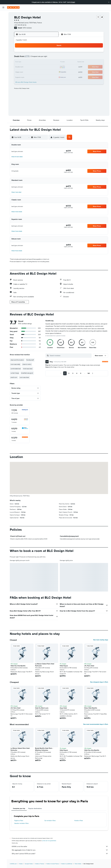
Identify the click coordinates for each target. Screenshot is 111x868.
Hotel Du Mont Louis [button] (42, 708)
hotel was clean (28, 369)
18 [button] (33, 67)
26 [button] (38, 72)
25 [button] (33, 72)
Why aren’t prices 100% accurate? (60, 854)
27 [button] (43, 72)
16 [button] (24, 67)
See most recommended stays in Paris (96, 724)
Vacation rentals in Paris (21, 823)
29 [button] (52, 72)
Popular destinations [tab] (35, 808)
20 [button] (43, 67)
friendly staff (30, 360)
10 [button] (29, 62)
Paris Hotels (78, 864)
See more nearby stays (101, 640)
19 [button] (38, 67)
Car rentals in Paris (50, 821)
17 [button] (28, 67)
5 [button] (38, 57)
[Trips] (3, 41)
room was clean (24, 377)
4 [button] (33, 57)
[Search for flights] (3, 13)
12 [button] (38, 62)
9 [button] (24, 62)
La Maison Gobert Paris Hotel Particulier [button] (45, 665)
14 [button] (48, 62)
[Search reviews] (70, 355)
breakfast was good (27, 373)
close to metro (27, 364)
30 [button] (24, 77)
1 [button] (52, 53)
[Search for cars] (3, 22)
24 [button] (28, 72)
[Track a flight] (3, 32)
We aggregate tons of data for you (60, 850)
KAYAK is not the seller (60, 846)
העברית (73, 2)
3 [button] (29, 57)
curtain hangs (15, 373)
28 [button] (47, 72)
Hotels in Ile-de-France (53, 864)
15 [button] (52, 62)
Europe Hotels (29, 864)
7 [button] (47, 57)
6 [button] (43, 57)
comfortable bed (16, 369)
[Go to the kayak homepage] (13, 7)
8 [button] (52, 57)
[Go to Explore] (3, 27)
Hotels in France (40, 864)
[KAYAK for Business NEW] (3, 36)
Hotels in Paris (79, 821)
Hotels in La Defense (67, 864)
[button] (109, 2)
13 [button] (43, 62)
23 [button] (24, 72)
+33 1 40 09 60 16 (20, 25)
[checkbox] (20, 411)
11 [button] (33, 62)
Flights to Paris (19, 821)
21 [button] (48, 67)
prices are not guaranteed (49, 841)
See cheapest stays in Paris (99, 682)
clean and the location (17, 360)
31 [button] (29, 77)
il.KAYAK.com (13, 864)
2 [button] (24, 57)
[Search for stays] (3, 18)
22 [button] (52, 67)
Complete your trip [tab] (19, 808)
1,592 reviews (27, 28)
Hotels (21, 864)
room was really (15, 364)
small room (14, 377)
